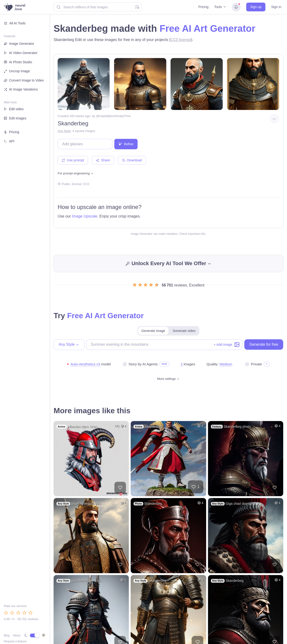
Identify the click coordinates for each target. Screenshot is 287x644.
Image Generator (19, 44)
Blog (7, 635)
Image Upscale (85, 216)
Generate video (184, 331)
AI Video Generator (21, 53)
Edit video (14, 109)
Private (257, 364)
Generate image (153, 331)
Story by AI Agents (143, 364)
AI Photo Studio (18, 62)
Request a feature (15, 641)
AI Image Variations (21, 89)
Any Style (64, 131)
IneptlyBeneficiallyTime (115, 116)
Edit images (15, 118)
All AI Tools (15, 23)
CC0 (86, 184)
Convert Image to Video (24, 80)
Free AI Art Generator (208, 28)
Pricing (203, 7)
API (9, 141)
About (16, 635)
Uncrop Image (17, 71)
